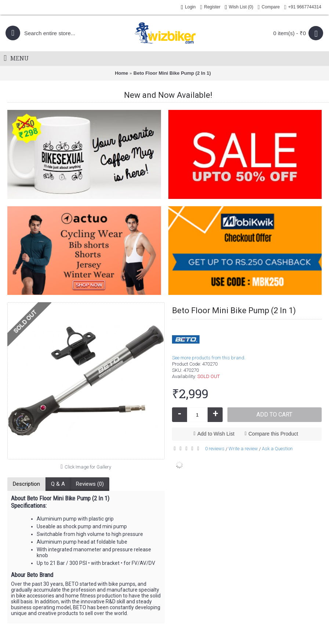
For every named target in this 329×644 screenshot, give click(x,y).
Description (26, 484)
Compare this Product (273, 434)
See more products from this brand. (209, 358)
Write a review (243, 449)
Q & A (58, 484)
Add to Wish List (216, 434)
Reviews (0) (90, 484)
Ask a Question (277, 449)
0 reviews (215, 449)
